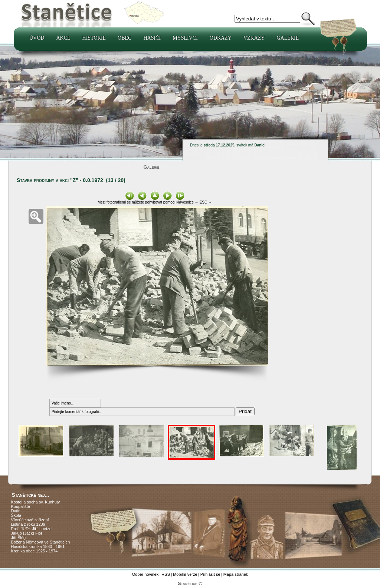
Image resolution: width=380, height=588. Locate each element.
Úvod (37, 38)
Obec (125, 38)
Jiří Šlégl (19, 538)
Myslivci (185, 38)
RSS (166, 574)
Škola (16, 515)
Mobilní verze (185, 574)
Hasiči (152, 38)
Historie (94, 38)
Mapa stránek (236, 574)
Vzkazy (254, 38)
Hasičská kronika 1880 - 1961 (38, 546)
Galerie (288, 38)
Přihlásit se (210, 574)
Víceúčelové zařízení (30, 520)
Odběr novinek (145, 574)
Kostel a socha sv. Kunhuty (36, 502)
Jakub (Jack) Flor (27, 533)
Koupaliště (21, 506)
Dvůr (15, 511)
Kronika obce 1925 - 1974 (35, 551)
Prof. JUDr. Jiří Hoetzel (32, 529)
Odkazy (221, 38)
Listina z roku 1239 (28, 524)
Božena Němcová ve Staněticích (41, 542)
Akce (63, 38)
